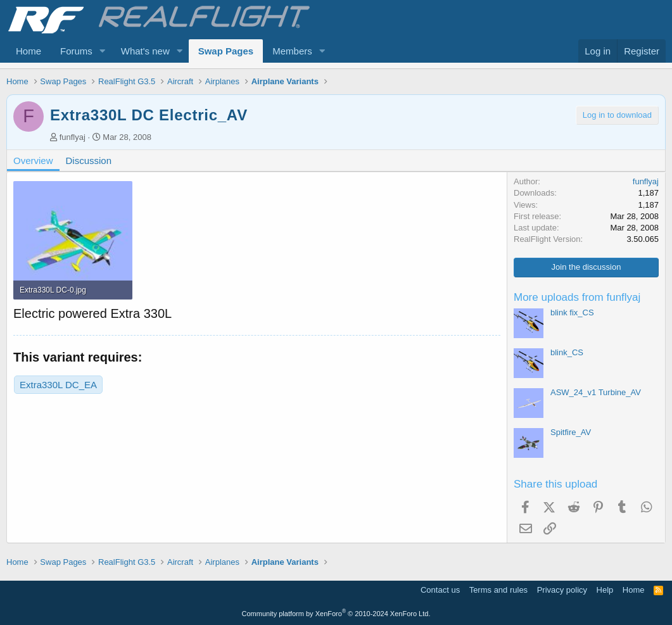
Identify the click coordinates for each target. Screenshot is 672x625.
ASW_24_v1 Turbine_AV (596, 392)
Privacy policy (562, 590)
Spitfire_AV (571, 432)
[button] (103, 51)
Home (29, 51)
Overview (33, 161)
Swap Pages (226, 51)
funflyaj (73, 137)
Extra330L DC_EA (58, 385)
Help (605, 590)
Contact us (440, 590)
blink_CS (567, 352)
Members (292, 51)
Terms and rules (498, 590)
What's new (145, 51)
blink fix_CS (572, 312)
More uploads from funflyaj (577, 297)
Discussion (89, 161)
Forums (76, 51)
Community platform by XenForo (336, 614)
